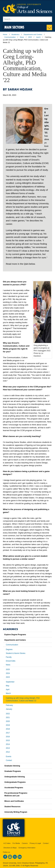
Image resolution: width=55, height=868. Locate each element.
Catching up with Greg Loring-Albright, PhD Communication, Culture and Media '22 (23, 699)
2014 (8, 744)
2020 (8, 721)
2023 (30, 37)
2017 (8, 733)
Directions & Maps (10, 848)
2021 (8, 717)
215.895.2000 (14, 866)
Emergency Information (27, 848)
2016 (8, 737)
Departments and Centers (33, 34)
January (9, 709)
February (9, 705)
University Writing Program (16, 812)
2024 (8, 673)
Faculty (9, 657)
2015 (8, 740)
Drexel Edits (11, 661)
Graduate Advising (12, 766)
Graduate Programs (13, 771)
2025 (8, 669)
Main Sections (14, 27)
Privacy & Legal (35, 843)
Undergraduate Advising (15, 777)
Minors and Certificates (14, 801)
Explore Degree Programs (15, 635)
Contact (9, 760)
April (8, 690)
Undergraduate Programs (15, 782)
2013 (8, 748)
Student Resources (12, 807)
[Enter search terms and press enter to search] (27, 19)
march (38, 37)
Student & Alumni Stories (16, 653)
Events (9, 757)
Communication (10, 37)
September (10, 682)
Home (5, 34)
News (22, 37)
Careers (25, 843)
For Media (16, 843)
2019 (8, 725)
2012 (8, 752)
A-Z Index (7, 843)
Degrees (9, 649)
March (8, 693)
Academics (16, 34)
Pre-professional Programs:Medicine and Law (16, 794)
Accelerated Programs (14, 788)
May (8, 686)
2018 (8, 729)
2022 (8, 714)
